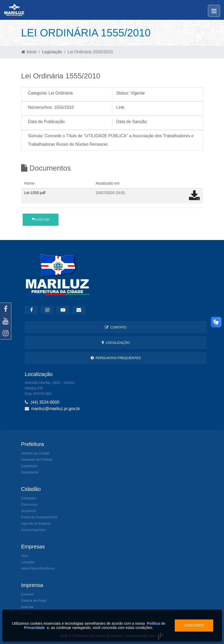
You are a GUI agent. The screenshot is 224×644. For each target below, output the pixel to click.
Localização (116, 343)
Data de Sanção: (132, 122)
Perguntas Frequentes (116, 358)
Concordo (194, 625)
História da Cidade (35, 453)
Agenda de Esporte (36, 523)
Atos (25, 556)
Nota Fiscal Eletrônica (38, 568)
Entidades (29, 498)
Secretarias (30, 472)
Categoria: (38, 93)
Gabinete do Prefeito (37, 460)
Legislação (52, 52)
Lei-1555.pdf (35, 193)
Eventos (27, 594)
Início (29, 52)
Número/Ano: (40, 107)
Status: (123, 93)
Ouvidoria (28, 511)
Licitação (28, 562)
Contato (116, 327)
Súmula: (36, 136)
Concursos (29, 504)
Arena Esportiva (33, 530)
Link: (121, 107)
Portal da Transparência (39, 517)
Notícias (27, 607)
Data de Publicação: (47, 122)
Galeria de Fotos (34, 601)
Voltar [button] (41, 220)
